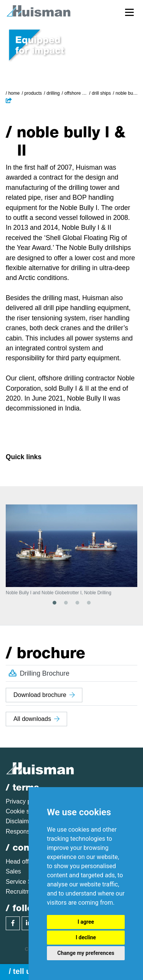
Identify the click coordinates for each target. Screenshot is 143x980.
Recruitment (22, 892)
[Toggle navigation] (129, 12)
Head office (21, 861)
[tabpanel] (71, 550)
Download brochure (44, 695)
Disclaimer (20, 821)
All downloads (36, 719)
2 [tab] (66, 603)
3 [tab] (77, 603)
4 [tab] (89, 603)
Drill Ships (101, 93)
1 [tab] (55, 603)
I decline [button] (86, 937)
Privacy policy (24, 801)
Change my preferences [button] (86, 953)
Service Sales (24, 882)
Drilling (53, 93)
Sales (13, 871)
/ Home (13, 93)
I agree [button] (86, 922)
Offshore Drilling (76, 93)
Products (33, 93)
